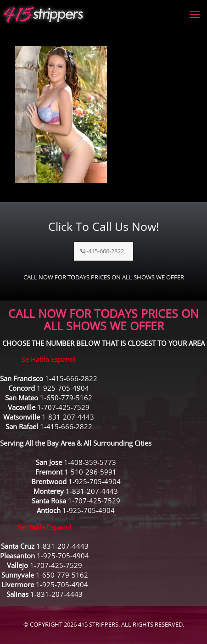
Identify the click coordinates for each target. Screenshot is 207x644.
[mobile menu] (195, 14)
